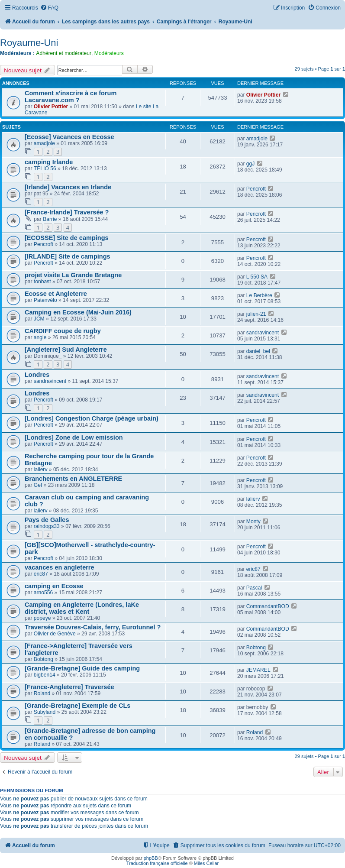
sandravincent (263, 333)
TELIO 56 (45, 168)
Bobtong (44, 659)
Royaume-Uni (29, 43)
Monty (253, 521)
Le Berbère (259, 295)
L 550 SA (257, 277)
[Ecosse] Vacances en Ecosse (69, 137)
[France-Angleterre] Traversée (69, 687)
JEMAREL (258, 670)
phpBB (151, 858)
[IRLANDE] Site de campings (68, 256)
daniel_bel (258, 351)
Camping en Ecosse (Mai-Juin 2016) (78, 312)
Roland (42, 693)
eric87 (41, 574)
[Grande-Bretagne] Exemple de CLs (77, 706)
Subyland (45, 712)
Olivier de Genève (55, 634)
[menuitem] (49, 8)
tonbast (42, 282)
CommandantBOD (268, 606)
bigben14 (45, 675)
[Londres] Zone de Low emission (74, 437)
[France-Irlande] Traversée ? (67, 212)
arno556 (43, 593)
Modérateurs (109, 53)
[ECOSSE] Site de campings (67, 238)
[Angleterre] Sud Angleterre (66, 350)
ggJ (251, 164)
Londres (37, 375)
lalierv (41, 470)
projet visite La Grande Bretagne (73, 275)
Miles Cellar (206, 863)
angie (40, 337)
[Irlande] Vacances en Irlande (68, 187)
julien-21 (256, 314)
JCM (39, 319)
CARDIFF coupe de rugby (63, 331)
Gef (38, 485)
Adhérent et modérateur (64, 53)
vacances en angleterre (60, 567)
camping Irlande (49, 162)
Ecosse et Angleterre (56, 294)
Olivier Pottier (51, 107)
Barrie (50, 219)
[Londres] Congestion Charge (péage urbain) (92, 418)
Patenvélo (45, 300)
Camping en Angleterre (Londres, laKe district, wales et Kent (82, 608)
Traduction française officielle (157, 863)
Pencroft (256, 189)
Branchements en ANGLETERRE (73, 479)
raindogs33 (47, 526)
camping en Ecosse (54, 586)
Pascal (254, 588)
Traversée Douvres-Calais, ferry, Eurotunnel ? (93, 627)
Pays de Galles (47, 520)
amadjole (44, 143)
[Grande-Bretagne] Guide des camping (82, 668)
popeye (42, 618)
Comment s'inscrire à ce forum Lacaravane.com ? (71, 97)
